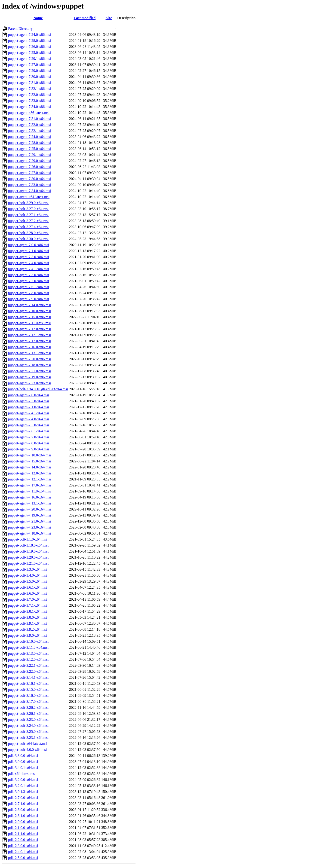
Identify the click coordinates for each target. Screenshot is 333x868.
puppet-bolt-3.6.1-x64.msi (28, 587)
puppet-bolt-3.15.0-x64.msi (28, 689)
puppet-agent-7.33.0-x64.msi (29, 185)
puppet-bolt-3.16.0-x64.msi (28, 695)
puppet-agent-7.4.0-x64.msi (29, 419)
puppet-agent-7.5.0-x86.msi (29, 275)
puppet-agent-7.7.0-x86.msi (29, 281)
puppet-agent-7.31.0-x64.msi (29, 119)
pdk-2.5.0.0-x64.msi (23, 858)
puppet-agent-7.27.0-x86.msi (29, 65)
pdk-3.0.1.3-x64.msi (23, 792)
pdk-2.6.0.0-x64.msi (23, 810)
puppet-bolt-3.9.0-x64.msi (28, 635)
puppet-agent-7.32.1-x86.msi (29, 89)
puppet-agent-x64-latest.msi (29, 197)
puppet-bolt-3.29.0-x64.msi (28, 203)
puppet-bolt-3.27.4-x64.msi (28, 227)
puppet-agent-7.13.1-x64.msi (29, 503)
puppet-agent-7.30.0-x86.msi (29, 77)
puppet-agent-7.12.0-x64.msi (29, 473)
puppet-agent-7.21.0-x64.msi (29, 521)
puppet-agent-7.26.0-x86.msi (29, 47)
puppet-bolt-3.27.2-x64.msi (28, 221)
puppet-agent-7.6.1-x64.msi (29, 431)
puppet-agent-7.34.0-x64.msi (29, 191)
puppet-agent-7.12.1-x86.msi (29, 335)
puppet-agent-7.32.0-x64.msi (29, 125)
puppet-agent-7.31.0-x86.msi (29, 83)
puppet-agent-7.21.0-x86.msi (29, 371)
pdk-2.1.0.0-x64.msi (23, 828)
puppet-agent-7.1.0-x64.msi (29, 407)
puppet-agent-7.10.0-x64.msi (29, 455)
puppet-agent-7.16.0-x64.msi (29, 497)
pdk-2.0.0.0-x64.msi (23, 822)
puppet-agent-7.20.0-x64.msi (29, 509)
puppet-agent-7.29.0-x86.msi (29, 71)
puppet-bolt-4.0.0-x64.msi (28, 750)
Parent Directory (20, 29)
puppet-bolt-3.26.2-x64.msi (28, 708)
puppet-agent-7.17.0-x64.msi (29, 485)
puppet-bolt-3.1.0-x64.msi (28, 539)
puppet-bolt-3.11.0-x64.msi (28, 647)
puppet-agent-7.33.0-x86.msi (29, 101)
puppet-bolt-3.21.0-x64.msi (28, 563)
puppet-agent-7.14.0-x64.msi (29, 467)
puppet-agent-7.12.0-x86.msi (29, 329)
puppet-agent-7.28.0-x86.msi (29, 41)
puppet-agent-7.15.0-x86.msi (29, 317)
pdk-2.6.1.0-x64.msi (23, 816)
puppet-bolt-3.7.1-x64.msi (28, 605)
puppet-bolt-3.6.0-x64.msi (28, 593)
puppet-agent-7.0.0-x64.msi (29, 395)
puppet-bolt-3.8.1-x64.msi (28, 611)
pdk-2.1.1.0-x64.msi (23, 834)
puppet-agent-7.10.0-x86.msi (29, 311)
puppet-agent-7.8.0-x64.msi (29, 443)
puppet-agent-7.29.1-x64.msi (29, 155)
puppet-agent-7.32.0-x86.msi (29, 95)
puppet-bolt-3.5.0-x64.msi (28, 581)
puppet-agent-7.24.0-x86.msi (29, 35)
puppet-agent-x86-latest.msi (29, 113)
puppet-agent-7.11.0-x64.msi (29, 491)
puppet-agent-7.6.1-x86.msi (29, 287)
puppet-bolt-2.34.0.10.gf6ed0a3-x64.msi (38, 389)
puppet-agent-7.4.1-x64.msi (29, 413)
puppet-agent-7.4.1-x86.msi (29, 269)
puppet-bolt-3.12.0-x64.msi (28, 659)
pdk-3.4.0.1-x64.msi (23, 768)
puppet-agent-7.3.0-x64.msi (29, 401)
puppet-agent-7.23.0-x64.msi (29, 527)
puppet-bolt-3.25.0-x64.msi (28, 732)
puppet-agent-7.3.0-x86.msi (29, 257)
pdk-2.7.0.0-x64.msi (23, 798)
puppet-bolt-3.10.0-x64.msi (28, 641)
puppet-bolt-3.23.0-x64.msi (28, 720)
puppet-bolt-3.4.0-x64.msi (28, 575)
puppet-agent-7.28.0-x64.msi (29, 143)
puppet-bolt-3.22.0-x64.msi (28, 671)
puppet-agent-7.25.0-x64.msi (29, 149)
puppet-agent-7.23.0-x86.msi (29, 383)
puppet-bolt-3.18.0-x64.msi (28, 545)
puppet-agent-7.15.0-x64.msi (29, 461)
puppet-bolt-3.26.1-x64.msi (28, 714)
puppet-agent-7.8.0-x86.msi (29, 293)
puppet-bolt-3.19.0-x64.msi (28, 551)
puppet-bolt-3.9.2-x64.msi (28, 629)
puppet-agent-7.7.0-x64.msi (29, 437)
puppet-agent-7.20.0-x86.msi (29, 359)
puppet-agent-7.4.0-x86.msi (29, 263)
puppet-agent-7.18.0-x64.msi (29, 533)
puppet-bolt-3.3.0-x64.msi (28, 569)
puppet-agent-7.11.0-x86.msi (29, 323)
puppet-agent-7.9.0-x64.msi (29, 449)
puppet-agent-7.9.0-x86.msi (29, 299)
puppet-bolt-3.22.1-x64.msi (28, 665)
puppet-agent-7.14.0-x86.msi (29, 305)
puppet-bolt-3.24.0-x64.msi (28, 726)
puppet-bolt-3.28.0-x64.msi (28, 233)
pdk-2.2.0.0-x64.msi (23, 840)
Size (109, 18)
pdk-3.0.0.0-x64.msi (23, 762)
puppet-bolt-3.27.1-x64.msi (28, 215)
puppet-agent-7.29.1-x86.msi (29, 59)
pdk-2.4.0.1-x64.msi (23, 852)
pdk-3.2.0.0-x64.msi (23, 780)
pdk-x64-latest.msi (22, 774)
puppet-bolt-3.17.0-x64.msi (28, 701)
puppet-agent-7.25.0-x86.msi (29, 53)
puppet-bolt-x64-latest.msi (28, 744)
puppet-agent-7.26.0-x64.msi (29, 167)
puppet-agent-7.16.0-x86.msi (29, 347)
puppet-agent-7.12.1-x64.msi (29, 479)
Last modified (85, 18)
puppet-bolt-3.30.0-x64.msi (28, 239)
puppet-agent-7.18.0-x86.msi (29, 365)
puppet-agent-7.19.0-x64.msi (29, 515)
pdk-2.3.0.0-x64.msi (23, 846)
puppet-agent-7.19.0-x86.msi (29, 377)
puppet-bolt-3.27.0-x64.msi (28, 209)
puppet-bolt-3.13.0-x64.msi (28, 653)
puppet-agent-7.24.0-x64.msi (29, 137)
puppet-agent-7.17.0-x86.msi (29, 341)
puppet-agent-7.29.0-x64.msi (29, 161)
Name (38, 18)
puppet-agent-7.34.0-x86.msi (29, 107)
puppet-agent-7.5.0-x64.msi (29, 425)
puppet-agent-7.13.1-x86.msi (29, 353)
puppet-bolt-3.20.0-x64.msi (28, 557)
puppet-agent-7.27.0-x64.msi (29, 173)
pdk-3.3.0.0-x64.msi (23, 756)
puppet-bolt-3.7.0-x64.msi (28, 599)
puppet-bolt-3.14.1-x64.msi (28, 677)
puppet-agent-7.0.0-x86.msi (29, 245)
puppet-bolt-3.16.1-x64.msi (28, 683)
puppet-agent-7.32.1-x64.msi (29, 131)
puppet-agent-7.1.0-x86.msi (29, 251)
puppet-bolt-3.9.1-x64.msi (28, 623)
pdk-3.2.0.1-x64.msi (23, 786)
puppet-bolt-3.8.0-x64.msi (28, 617)
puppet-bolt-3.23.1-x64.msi (28, 738)
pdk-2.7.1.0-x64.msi (23, 804)
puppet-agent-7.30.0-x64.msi (29, 179)
